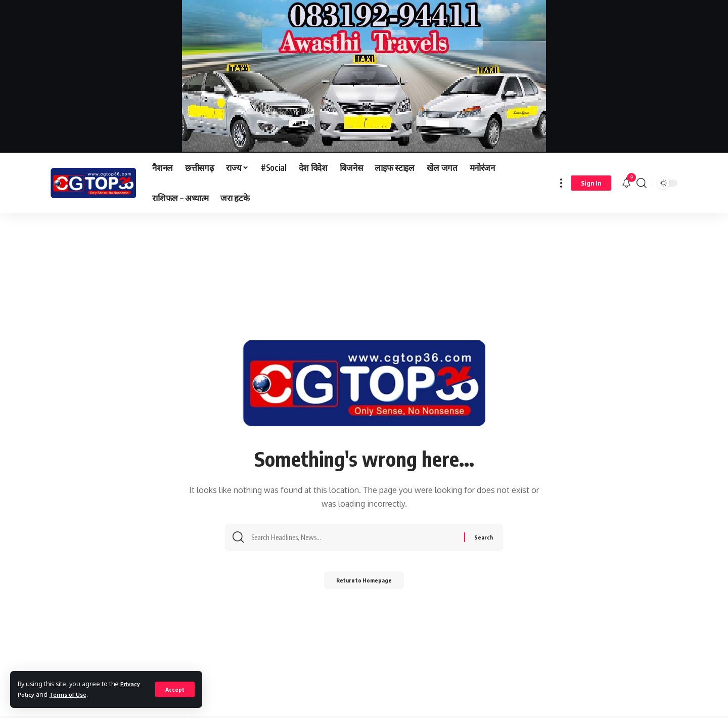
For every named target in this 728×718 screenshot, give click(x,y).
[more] (561, 183)
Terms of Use (73, 694)
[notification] (626, 183)
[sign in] (591, 183)
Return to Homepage (364, 583)
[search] (642, 183)
